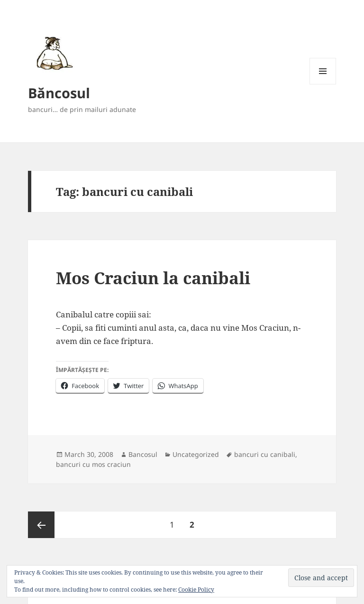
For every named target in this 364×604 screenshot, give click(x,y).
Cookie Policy (196, 590)
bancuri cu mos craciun (93, 464)
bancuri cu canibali (265, 454)
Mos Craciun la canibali (153, 278)
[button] (53, 53)
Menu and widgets (323, 84)
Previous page (41, 525)
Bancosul (143, 454)
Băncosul (59, 93)
